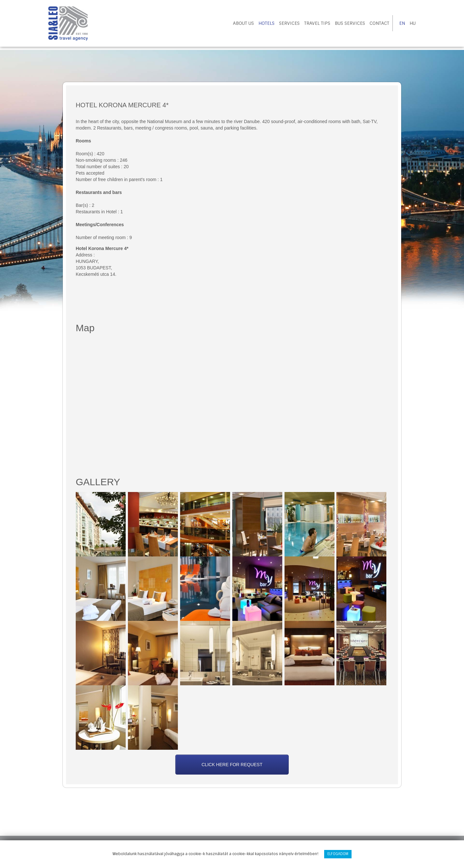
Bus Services (350, 23)
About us (243, 23)
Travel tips (317, 23)
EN (402, 23)
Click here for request (232, 765)
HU (413, 23)
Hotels (266, 23)
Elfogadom (338, 854)
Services (289, 23)
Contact (379, 23)
